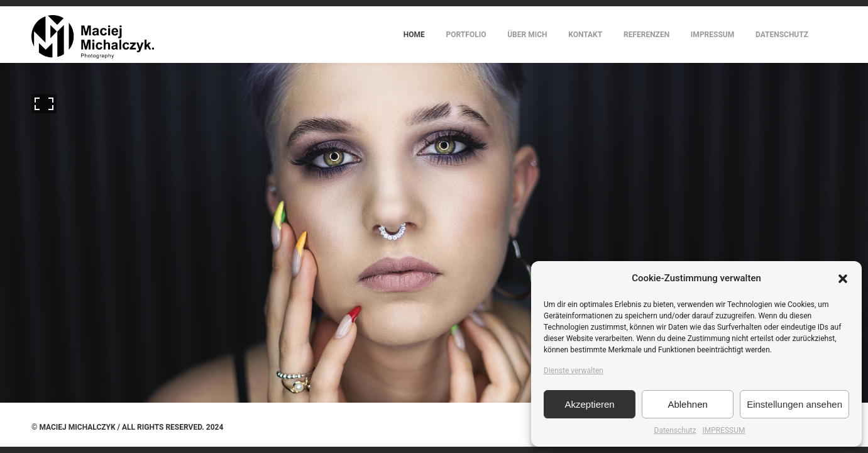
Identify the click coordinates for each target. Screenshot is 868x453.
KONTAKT (585, 35)
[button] (843, 279)
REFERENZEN (646, 35)
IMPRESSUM (723, 430)
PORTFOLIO (466, 35)
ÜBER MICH (527, 35)
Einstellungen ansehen (794, 404)
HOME (414, 35)
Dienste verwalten (574, 371)
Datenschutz (675, 430)
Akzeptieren (589, 404)
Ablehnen (687, 404)
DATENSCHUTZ (782, 35)
